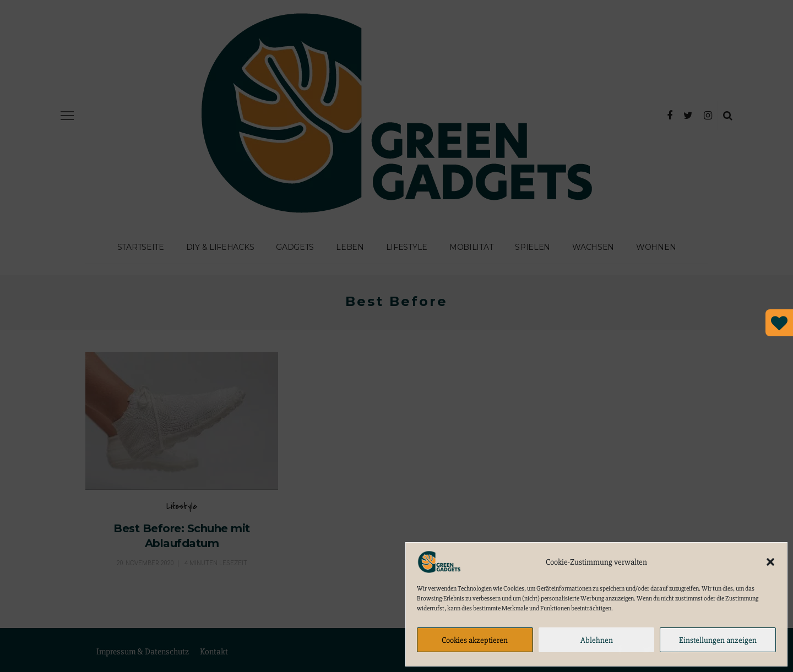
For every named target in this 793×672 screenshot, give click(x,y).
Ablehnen (597, 640)
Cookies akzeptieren (475, 640)
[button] (770, 562)
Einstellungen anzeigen (718, 640)
